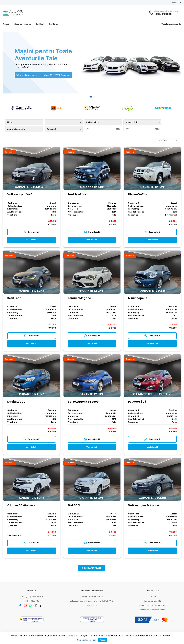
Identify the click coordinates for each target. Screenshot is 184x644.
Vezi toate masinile (171, 24)
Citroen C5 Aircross (21, 505)
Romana (174, 2)
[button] (91, 97)
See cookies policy (87, 640)
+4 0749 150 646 (163, 14)
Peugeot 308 (137, 402)
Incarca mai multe (91, 568)
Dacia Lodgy (16, 402)
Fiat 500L (74, 505)
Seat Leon (14, 298)
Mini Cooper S (138, 298)
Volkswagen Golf (20, 194)
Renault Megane (79, 298)
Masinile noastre (23, 24)
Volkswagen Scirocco (83, 402)
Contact (53, 24)
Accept (102, 640)
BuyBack (40, 24)
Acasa (6, 24)
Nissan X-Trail (138, 194)
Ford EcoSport (78, 194)
